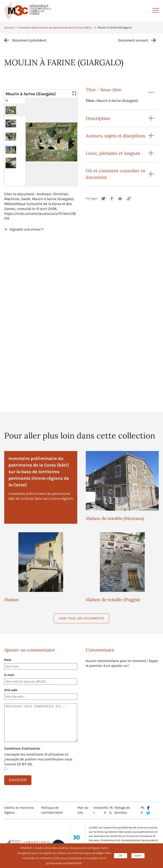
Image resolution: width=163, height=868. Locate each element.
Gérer (138, 856)
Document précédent (29, 40)
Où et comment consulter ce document (116, 174)
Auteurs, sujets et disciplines (115, 136)
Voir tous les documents (81, 618)
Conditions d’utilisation (22, 748)
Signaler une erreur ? (26, 229)
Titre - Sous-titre (104, 90)
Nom (8, 660)
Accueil (9, 28)
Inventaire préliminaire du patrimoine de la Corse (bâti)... (56, 28)
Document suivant (133, 40)
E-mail (9, 675)
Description (98, 118)
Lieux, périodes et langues (113, 153)
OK (121, 856)
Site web (11, 690)
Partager (92, 199)
